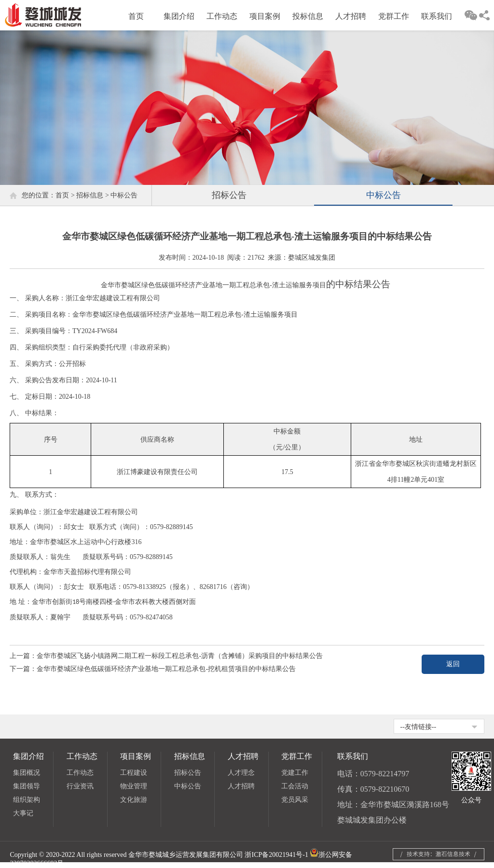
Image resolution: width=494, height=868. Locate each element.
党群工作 (394, 16)
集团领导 (27, 786)
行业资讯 (80, 786)
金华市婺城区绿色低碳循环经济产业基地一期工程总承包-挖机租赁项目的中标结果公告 (166, 669)
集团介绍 (179, 16)
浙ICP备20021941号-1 (276, 855)
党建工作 (295, 773)
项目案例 (265, 16)
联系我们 (437, 16)
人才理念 (241, 773)
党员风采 (295, 800)
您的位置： (39, 195)
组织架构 (27, 800)
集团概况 (27, 773)
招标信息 (90, 195)
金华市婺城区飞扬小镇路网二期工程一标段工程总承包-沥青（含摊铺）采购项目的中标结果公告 (180, 656)
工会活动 (295, 786)
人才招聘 (351, 16)
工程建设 (134, 773)
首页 (136, 16)
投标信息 (308, 16)
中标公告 (124, 195)
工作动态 (222, 16)
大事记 (23, 813)
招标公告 (229, 195)
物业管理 (134, 786)
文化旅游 (134, 800)
